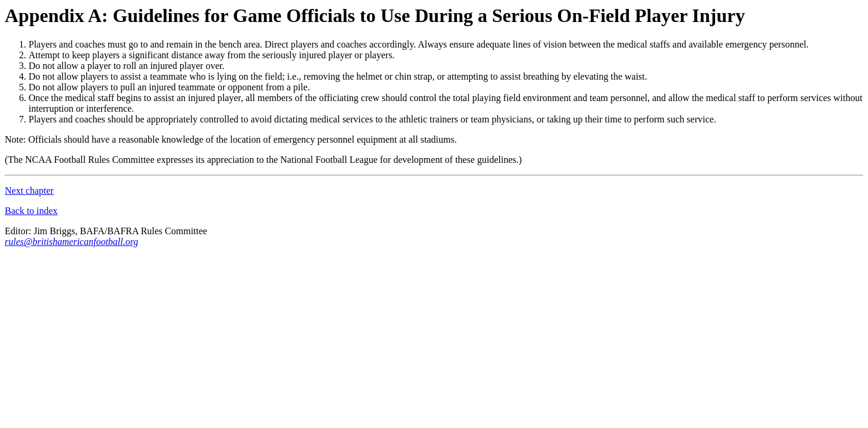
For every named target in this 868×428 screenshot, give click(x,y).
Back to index (31, 211)
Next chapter (29, 191)
